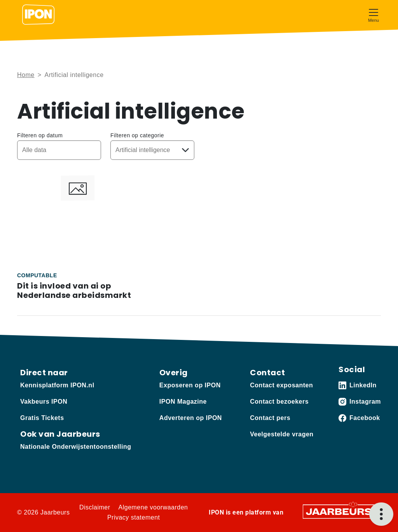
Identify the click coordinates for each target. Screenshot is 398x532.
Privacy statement (134, 517)
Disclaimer (95, 507)
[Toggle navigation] (374, 15)
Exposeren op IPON (190, 385)
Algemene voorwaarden (153, 507)
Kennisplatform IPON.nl (57, 385)
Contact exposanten (281, 385)
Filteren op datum (40, 135)
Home (26, 75)
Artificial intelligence (74, 75)
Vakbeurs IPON (44, 402)
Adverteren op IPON (191, 418)
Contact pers (270, 418)
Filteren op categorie (137, 135)
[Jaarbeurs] (339, 511)
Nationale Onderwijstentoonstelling (76, 447)
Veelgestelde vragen (282, 434)
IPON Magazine (183, 402)
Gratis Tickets (42, 418)
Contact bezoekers (279, 402)
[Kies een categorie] (152, 150)
